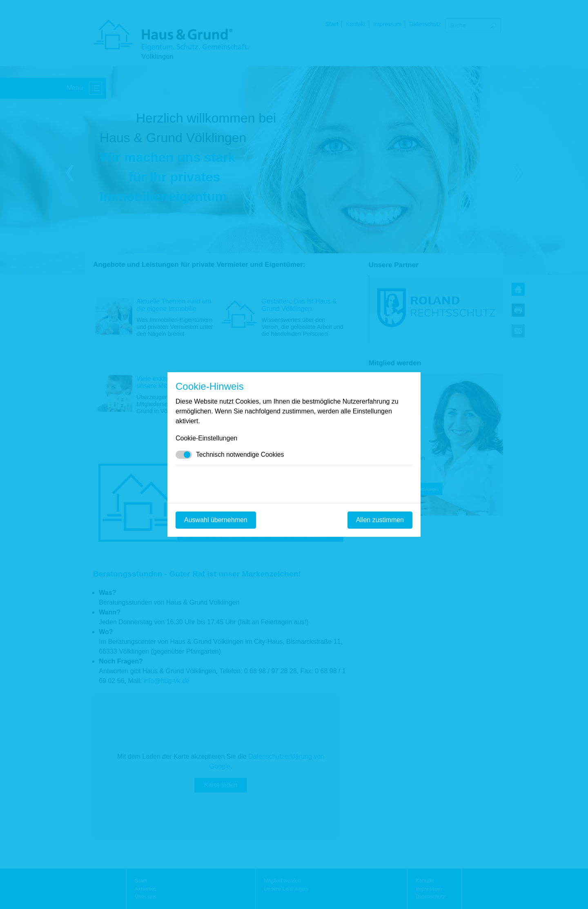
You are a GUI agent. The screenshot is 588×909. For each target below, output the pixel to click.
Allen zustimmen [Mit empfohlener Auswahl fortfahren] (380, 520)
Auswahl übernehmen (216, 520)
